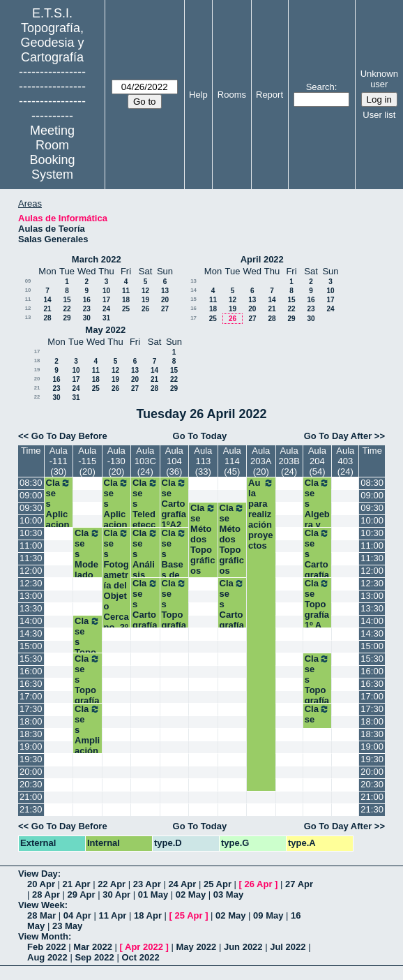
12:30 (31, 583)
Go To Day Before (69, 436)
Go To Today (200, 436)
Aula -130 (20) (116, 461)
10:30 (31, 533)
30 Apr (116, 894)
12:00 (31, 571)
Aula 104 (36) (174, 461)
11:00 (31, 545)
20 (165, 300)
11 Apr (112, 915)
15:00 (31, 646)
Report (269, 95)
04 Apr (77, 915)
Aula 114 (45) (232, 461)
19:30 (31, 759)
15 (67, 300)
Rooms (232, 95)
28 (47, 318)
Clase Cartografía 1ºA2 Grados (175, 514)
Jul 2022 (288, 947)
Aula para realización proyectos (261, 514)
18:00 (31, 721)
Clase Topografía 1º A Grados (318, 615)
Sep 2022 (94, 957)
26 (145, 309)
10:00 (31, 520)
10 (28, 290)
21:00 (31, 797)
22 (67, 309)
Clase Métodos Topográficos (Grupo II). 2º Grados (203, 565)
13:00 (31, 596)
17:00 (31, 696)
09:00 (31, 495)
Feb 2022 (47, 947)
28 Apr (46, 894)
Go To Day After (338, 436)
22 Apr (112, 884)
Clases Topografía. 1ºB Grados (318, 695)
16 (87, 300)
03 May (228, 894)
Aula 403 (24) (345, 461)
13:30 (31, 608)
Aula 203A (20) (261, 461)
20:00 (31, 772)
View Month (43, 936)
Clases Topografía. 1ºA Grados (175, 620)
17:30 (31, 709)
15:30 (31, 659)
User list (379, 115)
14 (47, 300)
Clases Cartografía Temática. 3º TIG (145, 625)
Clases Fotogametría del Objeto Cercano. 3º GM (117, 585)
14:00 (31, 621)
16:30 (31, 684)
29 (67, 318)
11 (126, 291)
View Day (38, 874)
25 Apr (218, 884)
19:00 (31, 747)
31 (106, 318)
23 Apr (147, 884)
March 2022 (97, 259)
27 (165, 309)
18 (126, 300)
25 (126, 309)
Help (198, 95)
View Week (41, 905)
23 (87, 309)
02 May (191, 894)
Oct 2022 (140, 957)
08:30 (31, 483)
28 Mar (41, 915)
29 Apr (82, 894)
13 (165, 291)
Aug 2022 (47, 957)
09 (28, 281)
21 (47, 309)
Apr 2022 (144, 947)
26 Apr (259, 884)
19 (145, 300)
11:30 (31, 558)
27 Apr (299, 884)
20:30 (31, 784)
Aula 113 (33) (203, 461)
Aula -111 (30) (59, 461)
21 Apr (77, 884)
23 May (67, 926)
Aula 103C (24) (145, 461)
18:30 (31, 734)
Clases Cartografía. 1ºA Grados (318, 570)
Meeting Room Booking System (52, 153)
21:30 (31, 809)
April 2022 (262, 259)
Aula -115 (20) (87, 461)
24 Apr (182, 884)
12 (145, 291)
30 (87, 318)
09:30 (31, 508)
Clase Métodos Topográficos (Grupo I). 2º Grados (233, 565)
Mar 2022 (93, 947)
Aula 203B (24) (289, 461)
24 (106, 309)
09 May (268, 915)
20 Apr (41, 884)
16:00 (31, 671)
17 (106, 300)
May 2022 (105, 330)
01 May (153, 894)
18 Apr (148, 915)
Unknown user (379, 79)
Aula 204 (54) (317, 461)
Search (320, 87)
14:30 (31, 633)
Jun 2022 (243, 947)
